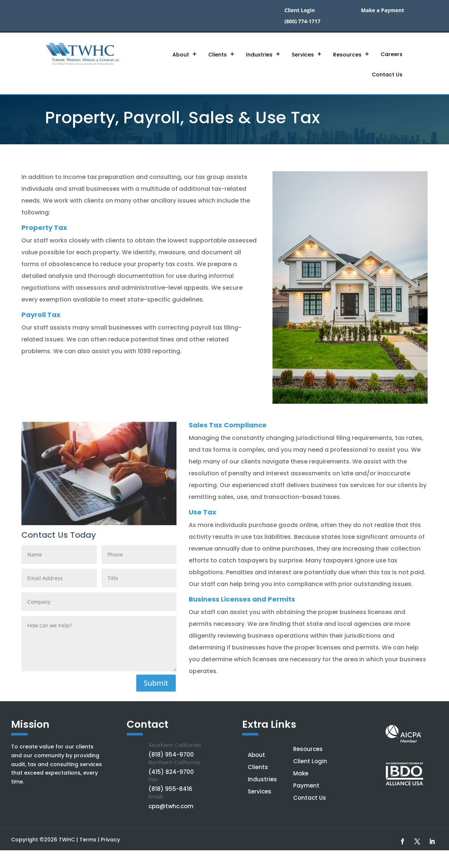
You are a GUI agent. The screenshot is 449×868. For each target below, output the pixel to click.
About (181, 55)
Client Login (300, 11)
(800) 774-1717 (302, 22)
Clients (217, 55)
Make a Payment (383, 11)
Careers (392, 54)
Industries (259, 55)
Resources (347, 55)
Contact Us (387, 75)
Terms (88, 840)
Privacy (110, 840)
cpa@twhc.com (171, 806)
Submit (156, 683)
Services (303, 55)
